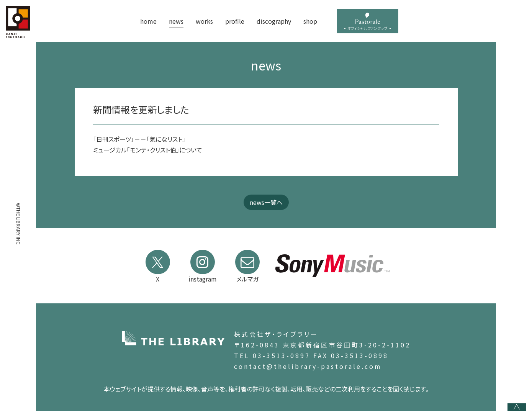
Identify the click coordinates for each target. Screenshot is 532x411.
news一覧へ (266, 202)
